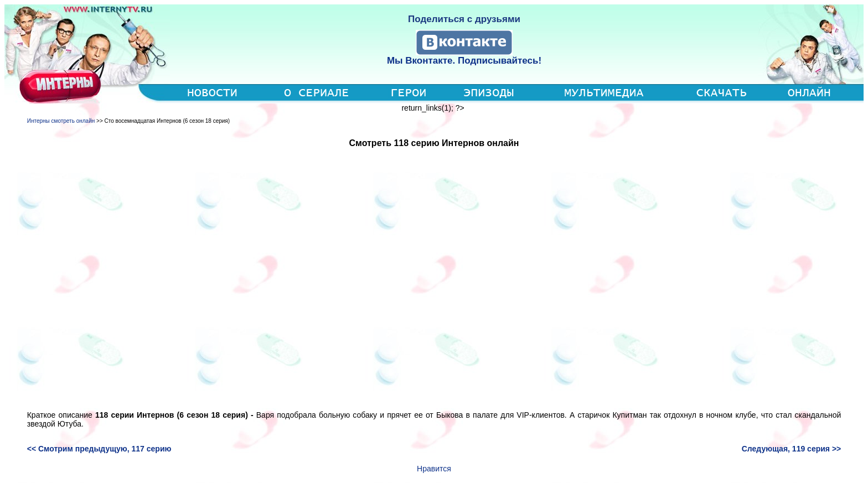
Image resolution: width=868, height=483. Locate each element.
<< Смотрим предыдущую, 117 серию (99, 449)
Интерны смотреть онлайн (61, 121)
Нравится (434, 469)
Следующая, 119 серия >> (792, 449)
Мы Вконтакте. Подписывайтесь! (464, 61)
